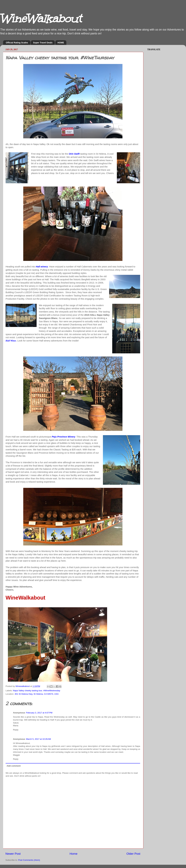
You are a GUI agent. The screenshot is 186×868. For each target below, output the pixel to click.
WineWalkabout (41, 19)
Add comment (14, 766)
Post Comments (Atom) (29, 860)
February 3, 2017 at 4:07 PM (39, 713)
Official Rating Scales (17, 43)
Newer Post (13, 854)
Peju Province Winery (64, 437)
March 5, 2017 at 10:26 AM (38, 739)
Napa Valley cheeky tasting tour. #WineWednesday (37, 691)
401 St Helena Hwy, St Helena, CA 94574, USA (37, 694)
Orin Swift (74, 154)
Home (73, 854)
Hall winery (42, 267)
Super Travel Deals (43, 43)
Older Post (133, 854)
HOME (61, 43)
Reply (16, 730)
